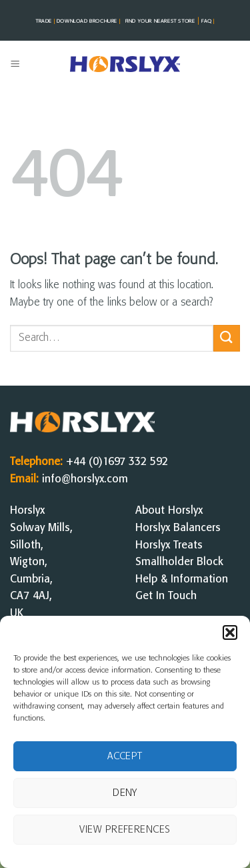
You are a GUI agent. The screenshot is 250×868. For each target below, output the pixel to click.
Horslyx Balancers (178, 528)
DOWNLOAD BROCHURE (89, 21)
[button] (230, 632)
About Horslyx (169, 511)
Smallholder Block (179, 562)
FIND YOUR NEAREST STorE (160, 21)
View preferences (125, 830)
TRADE (46, 21)
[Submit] (227, 338)
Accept (125, 757)
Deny (125, 793)
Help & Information (182, 579)
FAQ (207, 21)
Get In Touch (166, 596)
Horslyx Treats (169, 545)
